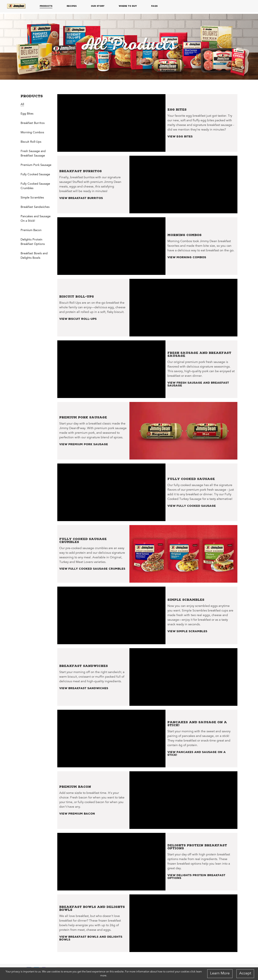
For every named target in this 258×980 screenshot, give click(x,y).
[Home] (16, 6)
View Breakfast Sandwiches (84, 688)
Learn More (220, 973)
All (22, 105)
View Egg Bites (180, 136)
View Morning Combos (187, 257)
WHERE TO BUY (128, 6)
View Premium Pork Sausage (84, 444)
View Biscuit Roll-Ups (78, 319)
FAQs (154, 6)
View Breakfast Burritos (81, 198)
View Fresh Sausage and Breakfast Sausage (198, 384)
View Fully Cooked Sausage (192, 506)
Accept (245, 973)
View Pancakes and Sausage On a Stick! (197, 753)
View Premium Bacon (77, 813)
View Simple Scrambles (187, 631)
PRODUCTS (46, 6)
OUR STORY (98, 6)
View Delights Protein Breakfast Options (196, 876)
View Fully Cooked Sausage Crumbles (92, 569)
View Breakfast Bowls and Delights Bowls (91, 938)
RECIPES (72, 6)
